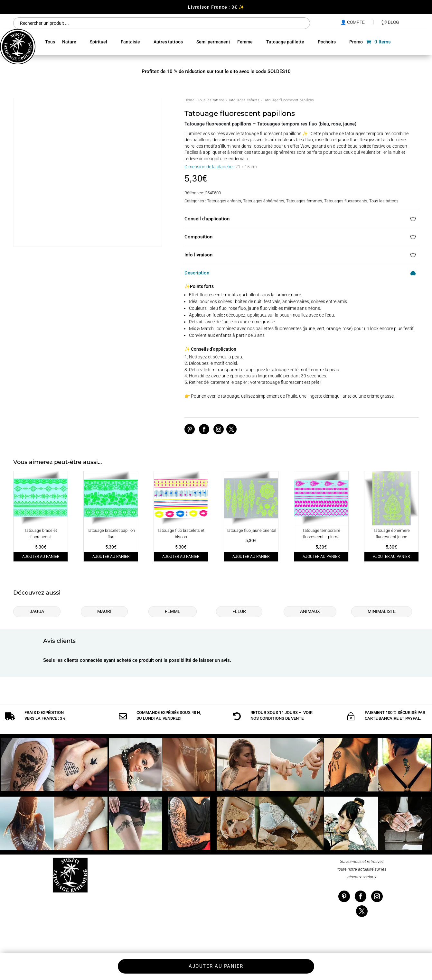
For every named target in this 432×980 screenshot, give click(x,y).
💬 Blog (390, 22)
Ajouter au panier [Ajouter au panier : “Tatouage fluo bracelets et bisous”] (181, 557)
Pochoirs (327, 42)
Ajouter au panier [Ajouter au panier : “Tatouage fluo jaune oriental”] (251, 557)
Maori (104, 611)
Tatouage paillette (285, 42)
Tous (50, 42)
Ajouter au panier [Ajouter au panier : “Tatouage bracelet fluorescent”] (41, 557)
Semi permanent (213, 42)
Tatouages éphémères (264, 201)
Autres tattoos (168, 42)
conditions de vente (282, 718)
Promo (356, 42)
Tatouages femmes (304, 201)
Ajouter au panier (216, 966)
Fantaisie (130, 42)
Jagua (37, 611)
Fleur (239, 611)
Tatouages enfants (244, 100)
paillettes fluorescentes (279, 328)
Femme (245, 42)
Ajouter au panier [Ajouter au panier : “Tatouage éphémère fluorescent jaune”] (391, 557)
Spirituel (99, 42)
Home (189, 100)
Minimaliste (382, 611)
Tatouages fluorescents (346, 201)
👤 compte (353, 22)
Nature (69, 42)
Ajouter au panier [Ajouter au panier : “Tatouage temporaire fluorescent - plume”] (321, 557)
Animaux (310, 611)
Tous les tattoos (211, 100)
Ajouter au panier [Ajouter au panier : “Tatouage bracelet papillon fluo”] (111, 557)
